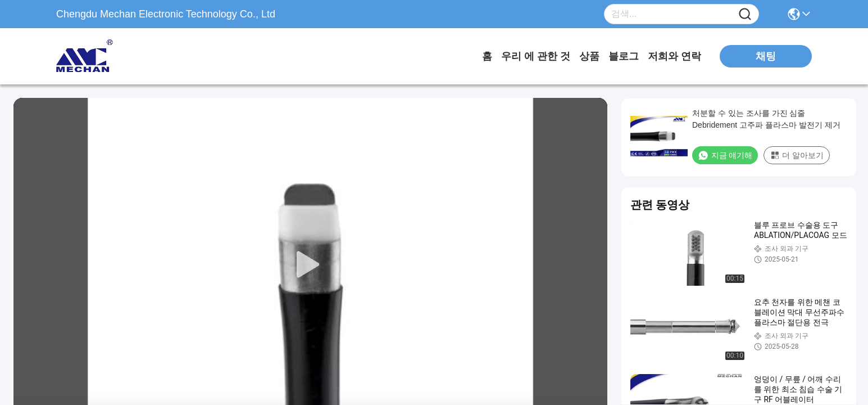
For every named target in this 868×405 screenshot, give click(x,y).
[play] (311, 265)
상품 (589, 56)
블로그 (624, 56)
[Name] (745, 14)
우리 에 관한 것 (536, 56)
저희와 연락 (674, 56)
